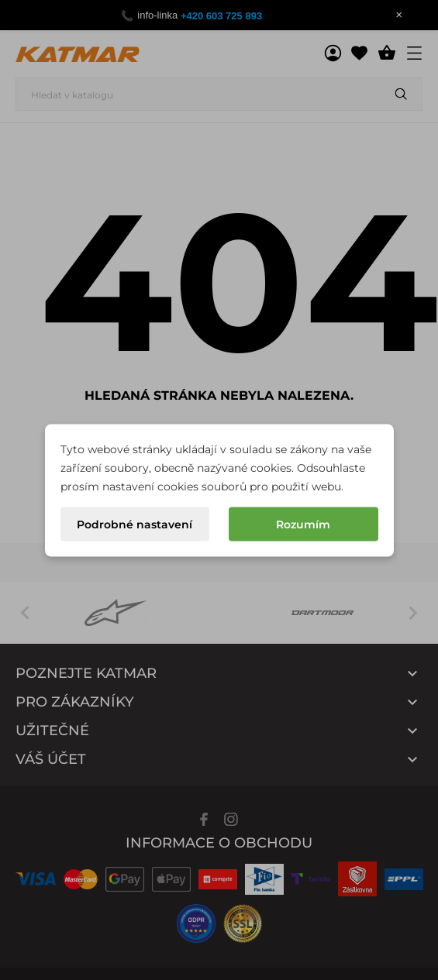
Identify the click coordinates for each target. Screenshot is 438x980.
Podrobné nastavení (135, 524)
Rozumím (303, 524)
